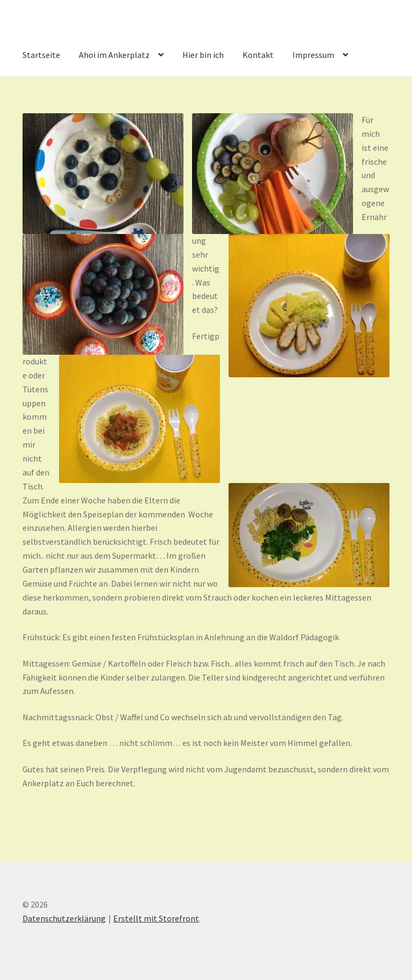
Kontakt (258, 55)
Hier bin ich (203, 55)
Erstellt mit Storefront (156, 918)
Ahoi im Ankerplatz (114, 55)
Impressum (313, 55)
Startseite (41, 55)
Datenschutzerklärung (64, 918)
